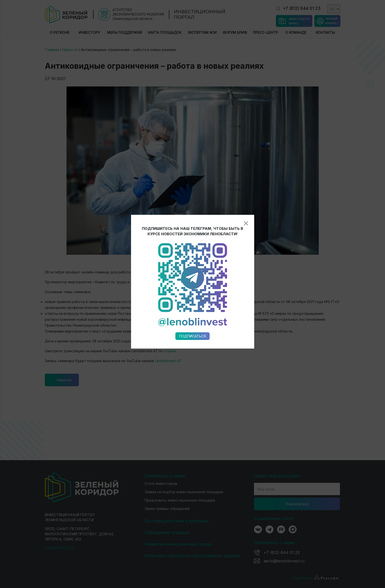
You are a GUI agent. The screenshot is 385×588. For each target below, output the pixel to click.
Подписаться (192, 253)
